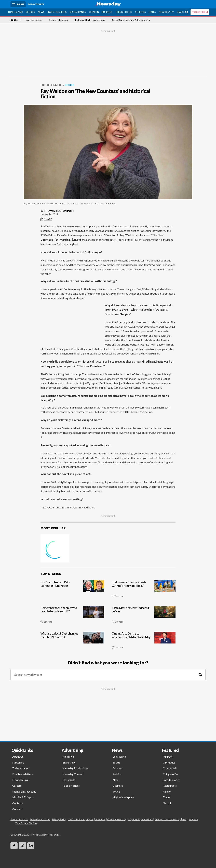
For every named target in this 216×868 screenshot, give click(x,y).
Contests (18, 803)
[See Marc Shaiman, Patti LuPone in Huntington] (72, 590)
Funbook (168, 757)
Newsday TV (166, 12)
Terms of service (19, 819)
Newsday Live (20, 780)
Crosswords (170, 768)
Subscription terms (40, 819)
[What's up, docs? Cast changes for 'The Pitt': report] (72, 642)
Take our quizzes (34, 20)
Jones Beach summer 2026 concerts (131, 20)
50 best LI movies (59, 20)
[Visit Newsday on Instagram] (31, 846)
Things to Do (124, 12)
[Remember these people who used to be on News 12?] (72, 616)
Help (185, 819)
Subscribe (18, 762)
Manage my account (24, 791)
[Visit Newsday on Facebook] (14, 846)
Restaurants (78, 12)
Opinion (94, 12)
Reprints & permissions (140, 819)
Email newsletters (23, 774)
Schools (140, 12)
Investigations (57, 12)
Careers (17, 786)
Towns (117, 791)
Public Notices (71, 786)
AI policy (194, 819)
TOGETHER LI (200, 12)
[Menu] (18, 4)
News (41, 12)
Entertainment (52, 85)
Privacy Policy (59, 819)
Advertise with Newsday (168, 819)
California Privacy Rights (81, 819)
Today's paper (21, 768)
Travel (167, 797)
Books (14, 20)
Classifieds (69, 780)
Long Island (16, 12)
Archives (17, 809)
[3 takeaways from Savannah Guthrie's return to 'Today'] (144, 590)
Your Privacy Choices (26, 823)
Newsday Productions (75, 768)
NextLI (167, 803)
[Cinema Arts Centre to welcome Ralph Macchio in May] (144, 642)
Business (107, 12)
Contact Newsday (117, 819)
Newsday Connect (73, 774)
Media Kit (68, 757)
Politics (117, 774)
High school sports (124, 797)
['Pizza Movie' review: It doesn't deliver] (144, 616)
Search (181, 12)
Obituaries (169, 762)
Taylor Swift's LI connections (90, 20)
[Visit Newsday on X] (22, 846)
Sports (30, 12)
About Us (18, 757)
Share (46, 219)
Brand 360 (69, 762)
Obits (152, 12)
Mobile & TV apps (23, 797)
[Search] (200, 675)
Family (167, 791)
